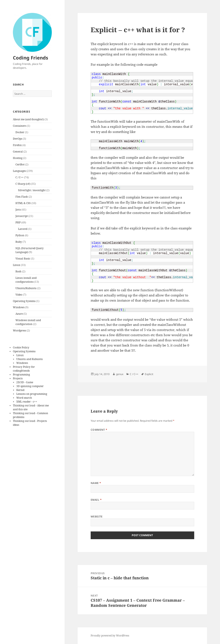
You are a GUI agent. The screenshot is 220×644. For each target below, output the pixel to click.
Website (97, 517)
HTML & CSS (23, 203)
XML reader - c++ (27, 402)
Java (18, 210)
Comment (99, 430)
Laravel (23, 229)
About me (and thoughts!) (28, 119)
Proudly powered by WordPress (110, 636)
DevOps (18, 139)
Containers (20, 126)
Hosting (18, 158)
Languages (19, 171)
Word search (24, 398)
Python (20, 235)
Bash (18, 271)
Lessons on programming (32, 394)
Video (19, 295)
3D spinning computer (30, 386)
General (18, 152)
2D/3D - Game (25, 382)
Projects (18, 378)
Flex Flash (22, 197)
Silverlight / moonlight (32, 190)
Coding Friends (31, 58)
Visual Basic (23, 259)
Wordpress (19, 330)
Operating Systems (24, 301)
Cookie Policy (21, 347)
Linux (17, 265)
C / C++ (19, 177)
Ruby (19, 242)
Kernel (20, 390)
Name (96, 483)
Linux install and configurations (26, 280)
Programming (21, 375)
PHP (18, 222)
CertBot (20, 164)
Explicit (149, 374)
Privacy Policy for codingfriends (24, 369)
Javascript (22, 216)
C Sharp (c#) (23, 184)
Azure (19, 314)
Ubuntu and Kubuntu (30, 359)
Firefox (17, 145)
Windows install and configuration (28, 322)
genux (120, 374)
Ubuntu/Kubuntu (26, 288)
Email (96, 500)
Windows (19, 307)
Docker (20, 132)
